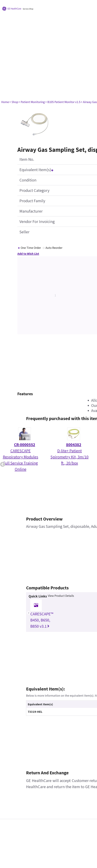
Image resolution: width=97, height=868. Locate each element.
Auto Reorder (54, 248)
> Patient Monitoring (32, 102)
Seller (24, 232)
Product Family (32, 201)
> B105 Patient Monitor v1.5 (63, 102)
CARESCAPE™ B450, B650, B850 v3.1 (42, 620)
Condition (28, 180)
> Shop (14, 102)
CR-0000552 (25, 445)
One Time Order (31, 248)
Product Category (34, 190)
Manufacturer (31, 211)
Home (5, 102)
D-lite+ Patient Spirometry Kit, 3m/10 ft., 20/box (70, 457)
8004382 (74, 445)
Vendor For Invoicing (37, 222)
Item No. (27, 159)
